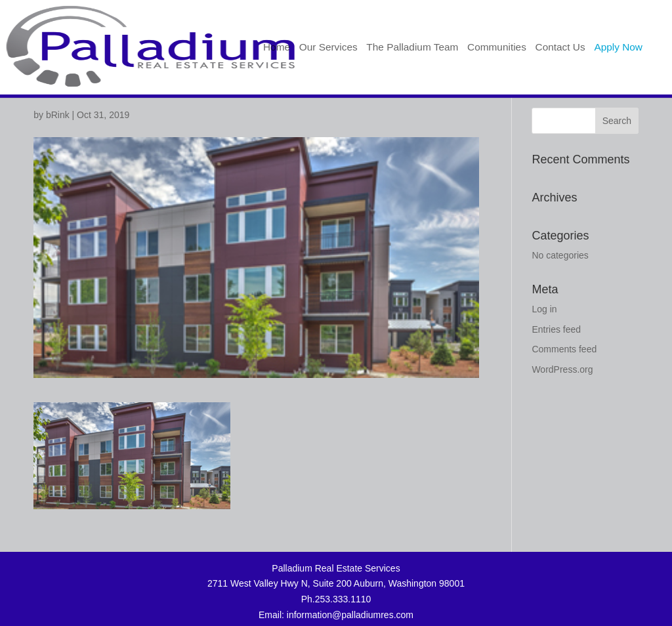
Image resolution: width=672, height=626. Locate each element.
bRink (58, 115)
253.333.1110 (343, 599)
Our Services (328, 48)
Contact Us (560, 48)
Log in (544, 309)
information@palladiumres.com (350, 615)
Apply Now (618, 48)
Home (277, 48)
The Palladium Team (412, 48)
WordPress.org (562, 369)
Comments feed (564, 349)
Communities (497, 48)
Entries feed (556, 329)
